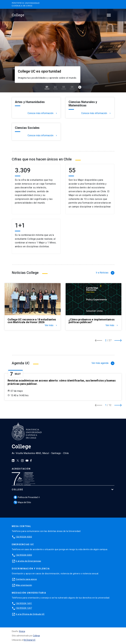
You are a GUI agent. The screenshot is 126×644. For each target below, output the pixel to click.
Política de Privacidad (26, 497)
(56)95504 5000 (24, 555)
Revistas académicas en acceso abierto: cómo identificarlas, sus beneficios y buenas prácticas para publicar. (62, 382)
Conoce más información (43, 113)
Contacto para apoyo (26, 579)
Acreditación (21, 469)
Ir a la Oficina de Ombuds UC (30, 614)
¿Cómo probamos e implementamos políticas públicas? (92, 321)
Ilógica (22, 631)
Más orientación (24, 585)
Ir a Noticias (105, 273)
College (17, 490)
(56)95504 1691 (24, 603)
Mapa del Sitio (22, 502)
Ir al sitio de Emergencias (28, 561)
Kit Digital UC (30, 640)
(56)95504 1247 (24, 608)
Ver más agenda (103, 363)
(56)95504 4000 (24, 537)
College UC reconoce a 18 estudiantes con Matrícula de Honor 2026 (32, 321)
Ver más (51, 325)
